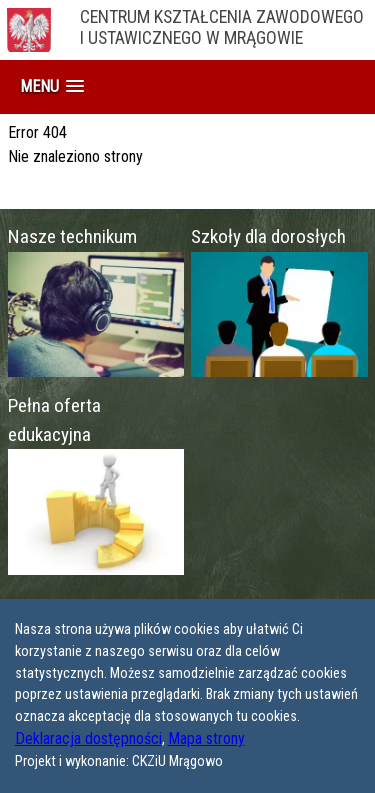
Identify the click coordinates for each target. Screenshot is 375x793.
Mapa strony (206, 738)
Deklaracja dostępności (88, 738)
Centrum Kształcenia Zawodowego (227, 29)
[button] (52, 86)
